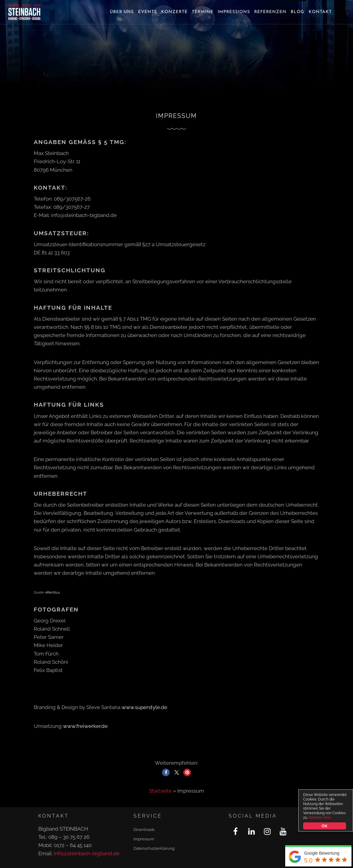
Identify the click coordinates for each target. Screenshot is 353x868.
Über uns (122, 12)
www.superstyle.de (144, 707)
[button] (166, 772)
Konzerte (174, 12)
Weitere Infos (320, 818)
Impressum (144, 839)
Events (147, 12)
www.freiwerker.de (85, 726)
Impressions (234, 12)
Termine (203, 12)
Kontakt (320, 12)
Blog (298, 12)
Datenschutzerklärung (154, 848)
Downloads (144, 830)
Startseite (160, 791)
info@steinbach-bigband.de (87, 853)
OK (325, 826)
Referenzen (270, 12)
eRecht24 (52, 592)
